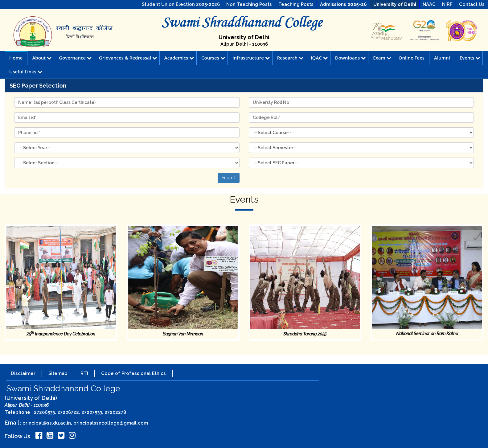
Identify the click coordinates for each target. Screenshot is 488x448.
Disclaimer (23, 373)
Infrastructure (251, 58)
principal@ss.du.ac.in (47, 423)
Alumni (442, 58)
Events (470, 58)
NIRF (447, 4)
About (42, 58)
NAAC (429, 4)
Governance (75, 58)
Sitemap (58, 373)
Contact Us (472, 4)
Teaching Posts (296, 4)
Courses (213, 58)
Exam (382, 58)
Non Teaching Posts (249, 4)
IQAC (319, 58)
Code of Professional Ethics (133, 373)
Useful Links (26, 72)
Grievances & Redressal (128, 58)
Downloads (351, 58)
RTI (84, 373)
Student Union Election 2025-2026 (181, 4)
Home (16, 58)
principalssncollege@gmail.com (111, 423)
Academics (179, 58)
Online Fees (412, 58)
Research (290, 58)
